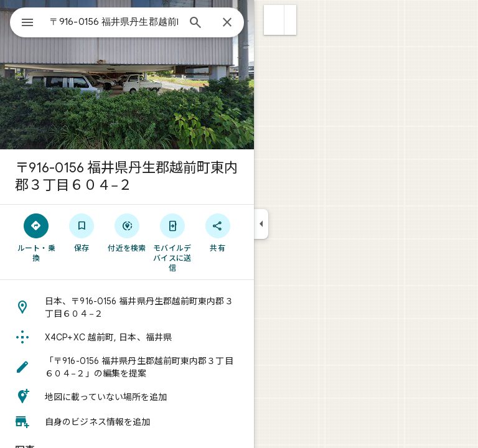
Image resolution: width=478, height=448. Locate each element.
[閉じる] (227, 23)
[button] (274, 20)
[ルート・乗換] (36, 237)
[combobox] (114, 22)
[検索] (195, 24)
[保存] (82, 232)
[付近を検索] (127, 232)
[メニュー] (27, 24)
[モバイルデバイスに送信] (172, 242)
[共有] (218, 232)
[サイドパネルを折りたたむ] (261, 224)
